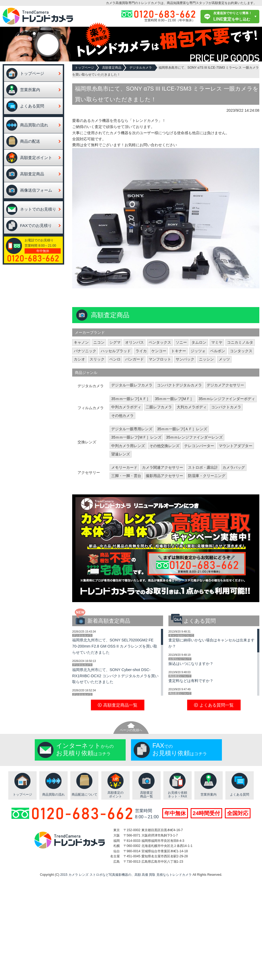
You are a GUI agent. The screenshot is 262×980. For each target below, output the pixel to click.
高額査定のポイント (115, 795)
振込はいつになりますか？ (191, 664)
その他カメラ (122, 416)
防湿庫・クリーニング (207, 476)
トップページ (32, 73)
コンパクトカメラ (226, 407)
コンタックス (241, 351)
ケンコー (159, 351)
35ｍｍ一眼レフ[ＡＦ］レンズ (182, 429)
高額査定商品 (32, 174)
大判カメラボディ (192, 407)
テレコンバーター (199, 446)
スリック (97, 359)
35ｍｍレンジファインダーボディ (227, 399)
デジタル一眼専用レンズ (132, 429)
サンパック (185, 359)
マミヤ (217, 342)
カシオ (79, 359)
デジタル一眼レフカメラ (132, 385)
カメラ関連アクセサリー (163, 467)
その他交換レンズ (164, 446)
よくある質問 (32, 106)
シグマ (115, 342)
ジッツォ (198, 351)
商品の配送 (30, 141)
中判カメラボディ (126, 407)
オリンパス (134, 342)
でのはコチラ (180, 749)
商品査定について (180, 676)
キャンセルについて (181, 635)
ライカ (141, 351)
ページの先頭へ (131, 730)
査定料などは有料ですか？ (191, 681)
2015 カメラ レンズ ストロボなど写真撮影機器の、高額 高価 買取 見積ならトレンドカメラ (126, 875)
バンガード (134, 359)
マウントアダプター (236, 446)
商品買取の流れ (34, 125)
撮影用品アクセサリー (164, 476)
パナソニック (85, 351)
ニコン (99, 342)
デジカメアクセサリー (225, 385)
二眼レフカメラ (159, 407)
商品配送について (84, 795)
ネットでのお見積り (38, 209)
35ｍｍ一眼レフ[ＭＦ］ (174, 399)
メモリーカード (124, 467)
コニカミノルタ (240, 342)
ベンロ (115, 359)
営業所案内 (30, 90)
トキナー (179, 351)
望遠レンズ (121, 454)
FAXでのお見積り (36, 225)
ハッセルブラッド (116, 351)
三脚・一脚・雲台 (126, 476)
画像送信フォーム (36, 190)
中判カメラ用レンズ (128, 446)
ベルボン (218, 351)
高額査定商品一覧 (147, 795)
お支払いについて (180, 659)
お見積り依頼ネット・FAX (178, 795)
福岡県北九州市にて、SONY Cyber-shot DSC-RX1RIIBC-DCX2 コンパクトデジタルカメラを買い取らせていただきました (115, 676)
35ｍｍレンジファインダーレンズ (194, 437)
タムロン (199, 342)
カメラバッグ (234, 467)
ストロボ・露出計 (203, 467)
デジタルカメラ (141, 68)
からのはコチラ (85, 749)
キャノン (81, 342)
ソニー (181, 342)
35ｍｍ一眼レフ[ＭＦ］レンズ (136, 437)
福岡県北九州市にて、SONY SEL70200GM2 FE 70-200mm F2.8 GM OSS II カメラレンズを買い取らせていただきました (115, 646)
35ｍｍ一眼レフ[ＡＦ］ (131, 399)
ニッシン (206, 359)
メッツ (224, 359)
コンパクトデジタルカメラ (179, 385)
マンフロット (160, 359)
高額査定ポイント (36, 158)
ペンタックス (160, 342)
